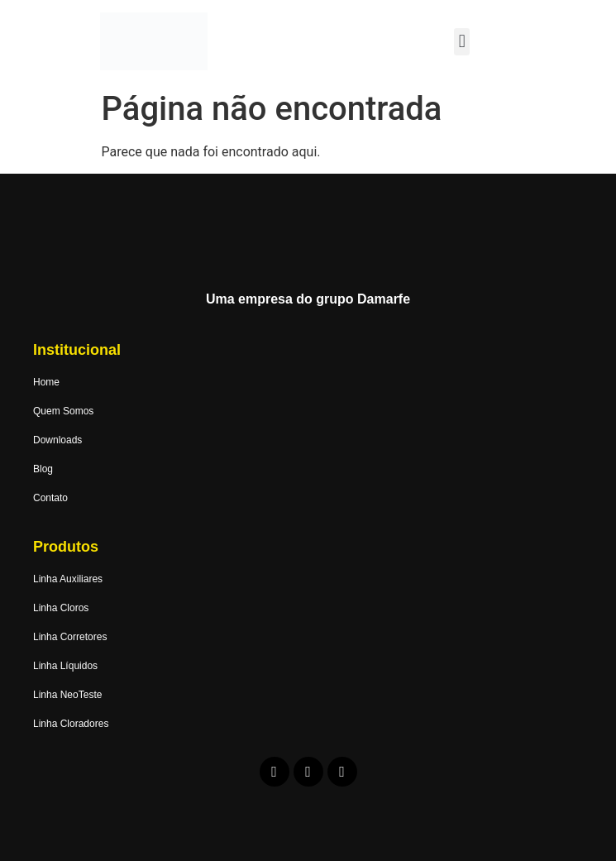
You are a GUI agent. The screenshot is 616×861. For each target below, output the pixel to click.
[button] (462, 42)
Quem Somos (63, 411)
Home (46, 382)
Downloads (57, 440)
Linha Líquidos (65, 666)
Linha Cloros (61, 608)
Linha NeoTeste (67, 695)
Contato (50, 498)
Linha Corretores (70, 637)
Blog (43, 469)
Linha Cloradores (71, 724)
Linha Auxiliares (68, 579)
